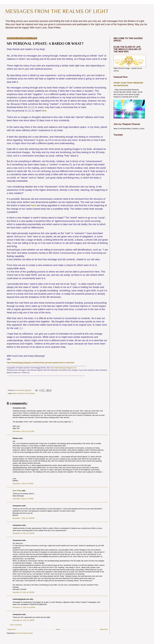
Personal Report (30, 393)
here (44, 111)
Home (58, 629)
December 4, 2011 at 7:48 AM (23, 484)
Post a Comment (16, 625)
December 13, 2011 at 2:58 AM (23, 592)
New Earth (21, 393)
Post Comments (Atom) (24, 633)
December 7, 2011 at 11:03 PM (23, 518)
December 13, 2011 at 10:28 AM (24, 607)
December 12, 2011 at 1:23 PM (23, 533)
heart (33, 205)
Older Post (104, 629)
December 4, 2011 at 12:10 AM (23, 431)
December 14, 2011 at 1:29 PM (23, 620)
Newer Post (11, 629)
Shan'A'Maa (17, 491)
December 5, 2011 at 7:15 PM (23, 499)
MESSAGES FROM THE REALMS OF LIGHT (57, 11)
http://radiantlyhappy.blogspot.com (63, 368)
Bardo (15, 393)
